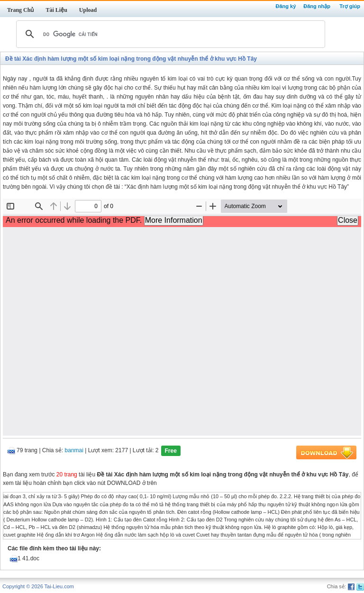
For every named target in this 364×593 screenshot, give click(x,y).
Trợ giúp (350, 6)
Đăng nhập (317, 6)
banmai (74, 451)
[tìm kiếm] (169, 34)
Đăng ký (286, 6)
